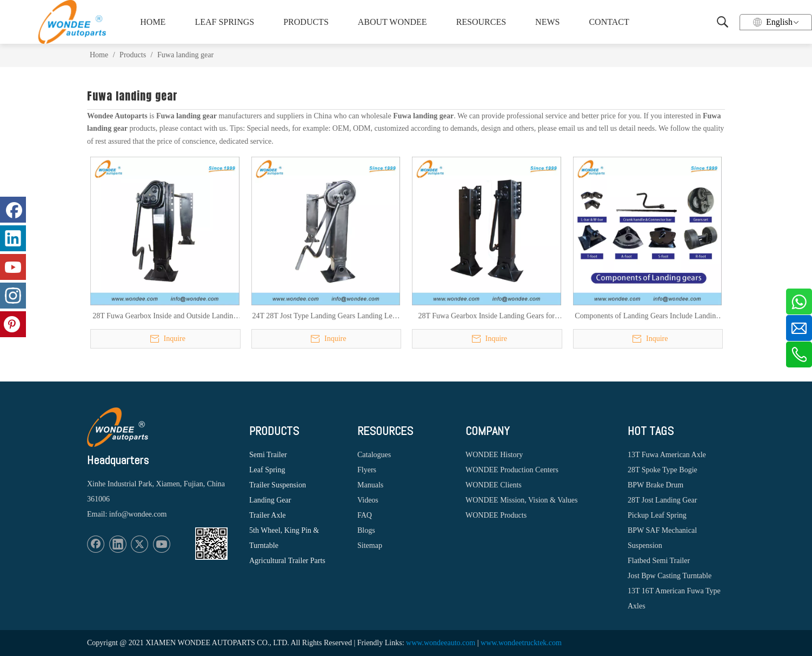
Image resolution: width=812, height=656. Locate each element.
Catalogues (374, 455)
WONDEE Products (496, 515)
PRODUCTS (306, 22)
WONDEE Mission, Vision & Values (521, 500)
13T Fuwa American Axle (667, 455)
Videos (368, 500)
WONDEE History (494, 455)
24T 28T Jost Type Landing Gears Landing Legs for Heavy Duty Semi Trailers (325, 317)
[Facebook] (96, 544)
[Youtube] (162, 544)
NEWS (547, 22)
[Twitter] (139, 544)
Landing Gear (270, 500)
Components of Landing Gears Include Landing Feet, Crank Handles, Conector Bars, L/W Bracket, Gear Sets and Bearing (647, 317)
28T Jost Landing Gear (662, 500)
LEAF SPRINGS (224, 22)
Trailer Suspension (278, 485)
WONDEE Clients (494, 485)
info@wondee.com (138, 514)
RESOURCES (481, 22)
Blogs (366, 530)
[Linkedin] (118, 544)
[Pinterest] (13, 324)
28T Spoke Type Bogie (663, 470)
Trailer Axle (268, 515)
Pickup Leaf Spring (657, 515)
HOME (153, 22)
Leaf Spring (267, 470)
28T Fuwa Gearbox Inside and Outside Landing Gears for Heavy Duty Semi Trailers (165, 317)
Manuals (370, 485)
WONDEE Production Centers (512, 470)
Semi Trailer (268, 455)
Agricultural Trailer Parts (287, 561)
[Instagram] (13, 296)
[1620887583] (211, 544)
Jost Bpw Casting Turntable (670, 576)
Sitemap (370, 545)
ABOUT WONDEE (392, 22)
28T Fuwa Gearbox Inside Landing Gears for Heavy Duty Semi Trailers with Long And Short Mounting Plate (486, 317)
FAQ (365, 515)
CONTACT (609, 22)
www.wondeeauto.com (441, 643)
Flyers (367, 470)
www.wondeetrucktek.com (521, 643)
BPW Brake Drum (655, 485)
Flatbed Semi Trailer (659, 561)
